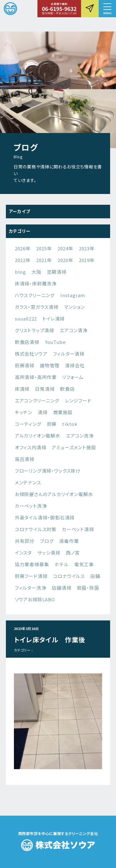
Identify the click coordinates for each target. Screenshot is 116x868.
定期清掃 (57, 272)
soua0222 (26, 319)
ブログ (47, 541)
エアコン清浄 (74, 330)
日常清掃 (45, 389)
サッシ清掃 (49, 553)
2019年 (87, 260)
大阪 (37, 272)
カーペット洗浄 (31, 506)
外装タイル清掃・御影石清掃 (45, 517)
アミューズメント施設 (74, 447)
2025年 (44, 248)
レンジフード (78, 400)
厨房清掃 (25, 365)
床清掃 (22, 389)
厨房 (52, 424)
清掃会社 (75, 365)
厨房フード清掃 (31, 576)
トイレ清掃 (54, 319)
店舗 (95, 576)
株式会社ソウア (31, 354)
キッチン (24, 412)
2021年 (44, 260)
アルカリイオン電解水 (38, 436)
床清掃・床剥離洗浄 (36, 283)
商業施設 (63, 412)
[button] (107, 9)
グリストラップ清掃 (34, 330)
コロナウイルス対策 (36, 529)
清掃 (43, 412)
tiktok (70, 424)
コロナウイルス (69, 576)
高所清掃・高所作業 (36, 377)
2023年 (87, 248)
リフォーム (73, 377)
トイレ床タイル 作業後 (50, 640)
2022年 (23, 260)
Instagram (73, 295)
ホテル (61, 564)
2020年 (65, 260)
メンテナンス (28, 482)
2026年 (23, 248)
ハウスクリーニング (35, 295)
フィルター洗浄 (31, 588)
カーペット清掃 (78, 529)
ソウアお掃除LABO (35, 599)
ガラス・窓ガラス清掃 (37, 307)
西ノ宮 (73, 553)
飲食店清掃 (27, 342)
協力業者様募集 (32, 564)
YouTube (55, 342)
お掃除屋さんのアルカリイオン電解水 (54, 494)
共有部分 (25, 541)
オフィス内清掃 (31, 447)
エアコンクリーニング (37, 400)
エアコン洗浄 (80, 436)
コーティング (28, 424)
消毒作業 (69, 541)
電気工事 (84, 564)
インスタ (23, 553)
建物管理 (50, 365)
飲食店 (67, 389)
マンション (75, 307)
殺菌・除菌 (88, 588)
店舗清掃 (61, 588)
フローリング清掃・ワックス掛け (48, 471)
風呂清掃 (25, 459)
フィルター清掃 (69, 354)
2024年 (65, 248)
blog (20, 272)
